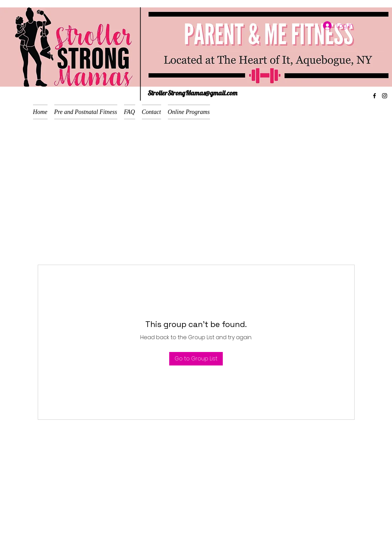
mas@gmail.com (216, 93)
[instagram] (385, 96)
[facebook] (374, 96)
